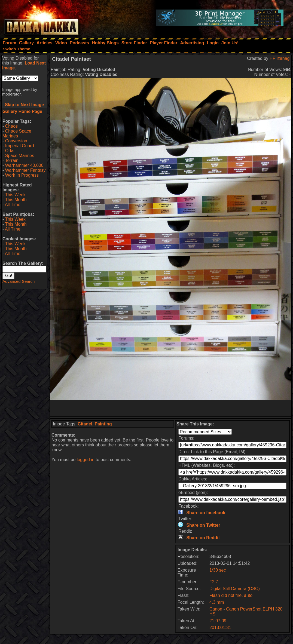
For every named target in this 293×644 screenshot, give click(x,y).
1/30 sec (218, 570)
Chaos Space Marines (17, 134)
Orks (10, 151)
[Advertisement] (171, 408)
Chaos (11, 126)
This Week (15, 195)
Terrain (12, 160)
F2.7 (214, 582)
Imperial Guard (20, 146)
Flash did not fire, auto (231, 595)
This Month (16, 200)
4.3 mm (217, 602)
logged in (86, 460)
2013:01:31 (220, 628)
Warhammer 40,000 (24, 165)
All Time (13, 205)
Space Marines (20, 156)
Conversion (16, 141)
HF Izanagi (280, 58)
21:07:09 (218, 621)
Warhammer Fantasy (25, 170)
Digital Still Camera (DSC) (235, 589)
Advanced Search (19, 281)
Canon (216, 609)
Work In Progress (22, 175)
